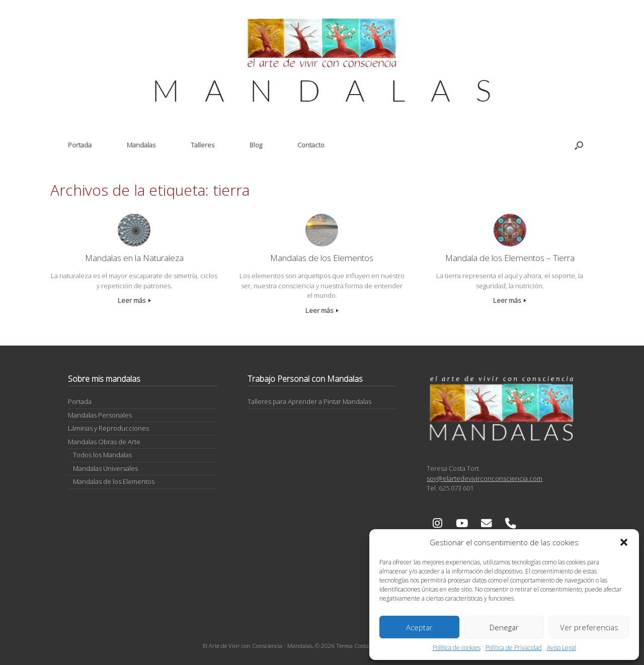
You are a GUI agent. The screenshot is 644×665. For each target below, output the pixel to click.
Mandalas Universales (105, 468)
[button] (624, 542)
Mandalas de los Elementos (114, 481)
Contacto (311, 145)
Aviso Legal (561, 648)
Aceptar (419, 627)
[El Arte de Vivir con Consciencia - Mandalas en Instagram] (437, 523)
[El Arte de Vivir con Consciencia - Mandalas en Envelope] (486, 523)
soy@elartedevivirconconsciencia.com (485, 478)
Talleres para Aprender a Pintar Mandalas (309, 401)
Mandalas (141, 145)
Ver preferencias (589, 627)
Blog (256, 145)
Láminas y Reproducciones (108, 428)
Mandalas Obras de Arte (104, 442)
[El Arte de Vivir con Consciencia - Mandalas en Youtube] (462, 523)
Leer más (134, 300)
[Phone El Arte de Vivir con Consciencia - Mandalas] (510, 523)
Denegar (504, 627)
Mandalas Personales (100, 415)
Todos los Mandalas (102, 455)
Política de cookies (457, 648)
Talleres (203, 145)
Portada (80, 145)
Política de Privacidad (514, 648)
